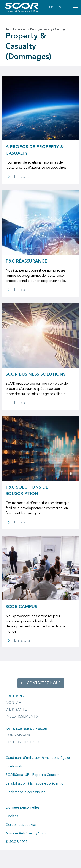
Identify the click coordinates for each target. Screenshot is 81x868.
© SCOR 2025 (17, 842)
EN (59, 8)
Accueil (10, 29)
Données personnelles (22, 808)
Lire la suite (22, 177)
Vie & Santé (16, 710)
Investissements (22, 717)
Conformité (14, 766)
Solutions (22, 29)
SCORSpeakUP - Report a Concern (33, 775)
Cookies (12, 816)
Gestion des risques (25, 742)
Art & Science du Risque (26, 729)
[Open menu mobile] (75, 8)
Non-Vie (13, 703)
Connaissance (20, 736)
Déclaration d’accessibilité (26, 792)
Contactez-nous (44, 683)
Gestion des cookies (21, 825)
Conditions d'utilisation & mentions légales (38, 758)
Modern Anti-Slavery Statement (30, 833)
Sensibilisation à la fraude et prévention (35, 784)
